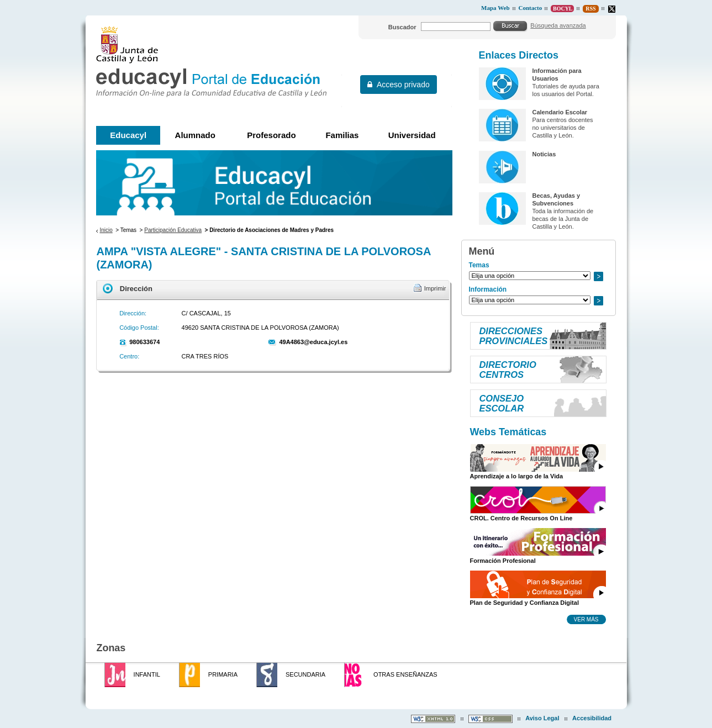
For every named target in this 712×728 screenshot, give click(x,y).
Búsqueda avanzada (558, 25)
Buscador (402, 27)
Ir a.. (598, 276)
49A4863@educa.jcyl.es (313, 342)
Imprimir (435, 288)
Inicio (106, 230)
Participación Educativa (173, 230)
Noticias (544, 154)
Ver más (586, 619)
